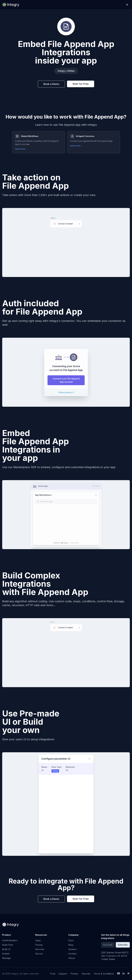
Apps (38, 940)
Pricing (39, 945)
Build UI (6, 949)
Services (40, 949)
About (72, 958)
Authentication (10, 940)
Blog (71, 945)
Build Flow (8, 945)
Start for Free (81, 84)
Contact (72, 954)
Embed (6, 954)
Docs (71, 940)
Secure (39, 954)
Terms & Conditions (104, 974)
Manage (6, 958)
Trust (52, 974)
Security (86, 974)
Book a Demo (51, 84)
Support (63, 974)
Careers (72, 949)
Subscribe (123, 945)
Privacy (74, 974)
